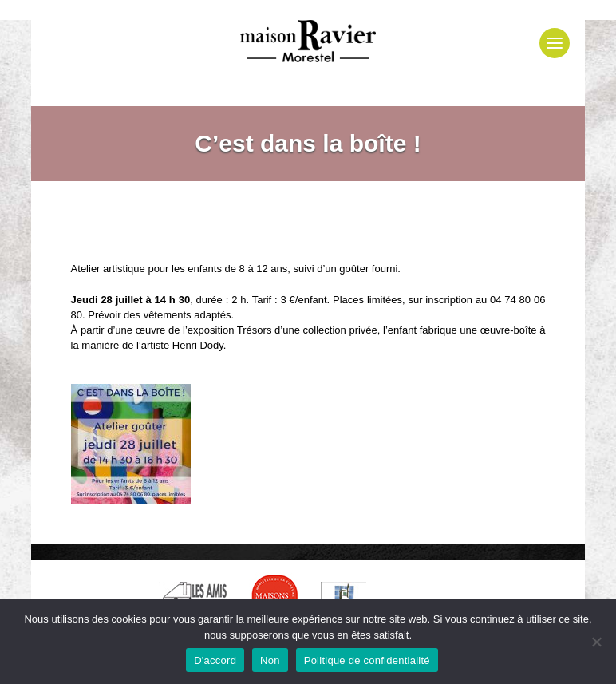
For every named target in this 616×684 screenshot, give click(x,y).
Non (270, 660)
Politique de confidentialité (367, 660)
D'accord (215, 660)
